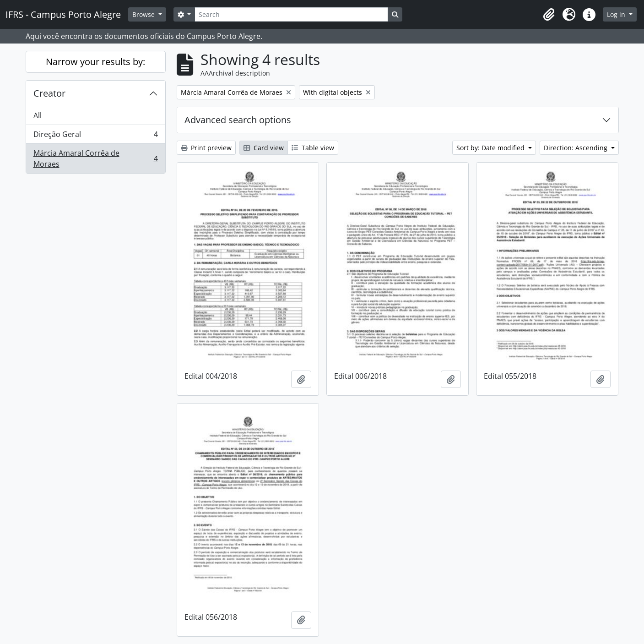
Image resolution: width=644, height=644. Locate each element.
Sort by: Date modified (491, 148)
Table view (313, 148)
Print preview (206, 148)
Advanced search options (238, 120)
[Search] (291, 14)
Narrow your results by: (95, 62)
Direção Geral (95, 136)
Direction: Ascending (576, 148)
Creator (49, 93)
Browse (144, 14)
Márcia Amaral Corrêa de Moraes (95, 158)
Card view (264, 148)
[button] (549, 15)
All (38, 115)
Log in (617, 14)
